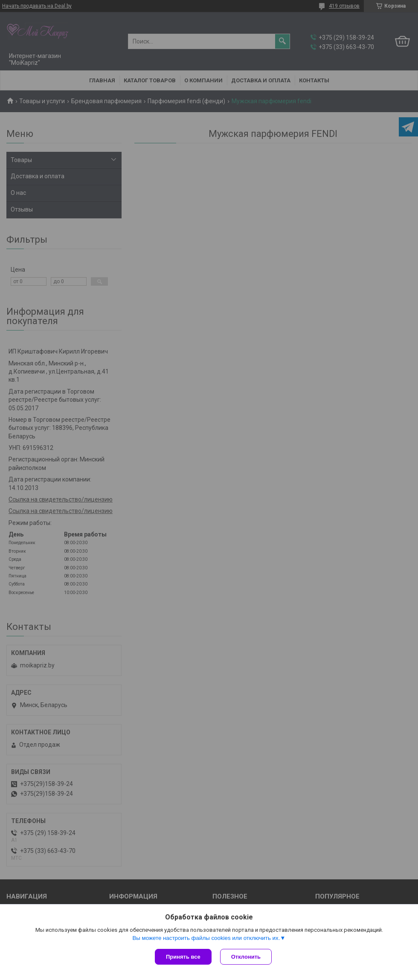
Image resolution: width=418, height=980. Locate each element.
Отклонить (246, 957)
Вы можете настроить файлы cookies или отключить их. (206, 938)
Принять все (183, 957)
